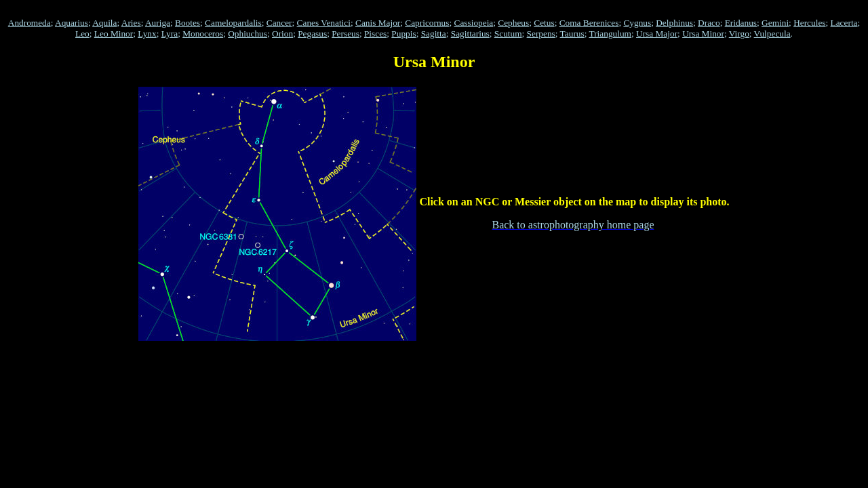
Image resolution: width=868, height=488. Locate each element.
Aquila (104, 23)
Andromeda (29, 23)
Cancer (279, 23)
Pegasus (312, 34)
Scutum (508, 34)
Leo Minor (114, 34)
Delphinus (674, 23)
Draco (709, 23)
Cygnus (637, 23)
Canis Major (378, 23)
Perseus (346, 34)
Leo (82, 34)
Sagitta (434, 34)
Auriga (158, 23)
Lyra (170, 34)
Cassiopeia (474, 23)
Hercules (809, 23)
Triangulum (610, 34)
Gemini (775, 23)
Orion (282, 34)
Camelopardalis (233, 23)
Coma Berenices (589, 23)
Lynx (147, 34)
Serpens (541, 34)
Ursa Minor (703, 34)
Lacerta (844, 23)
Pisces (375, 34)
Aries (131, 23)
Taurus (572, 34)
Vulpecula (772, 34)
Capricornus (427, 23)
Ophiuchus (248, 34)
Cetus (544, 23)
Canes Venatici (324, 23)
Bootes (188, 23)
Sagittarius (470, 34)
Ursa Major (657, 34)
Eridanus (741, 23)
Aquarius (72, 23)
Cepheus (513, 23)
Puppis (403, 34)
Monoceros (203, 34)
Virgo (739, 34)
